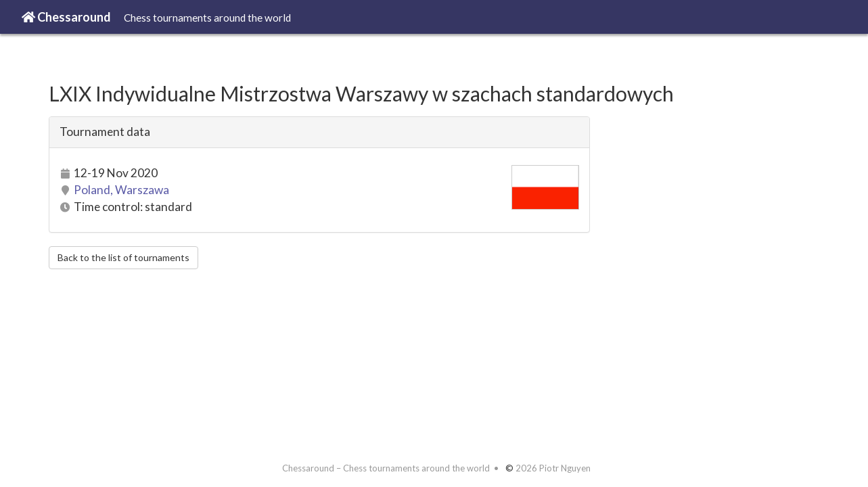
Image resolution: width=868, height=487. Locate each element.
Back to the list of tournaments (123, 257)
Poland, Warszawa (121, 190)
